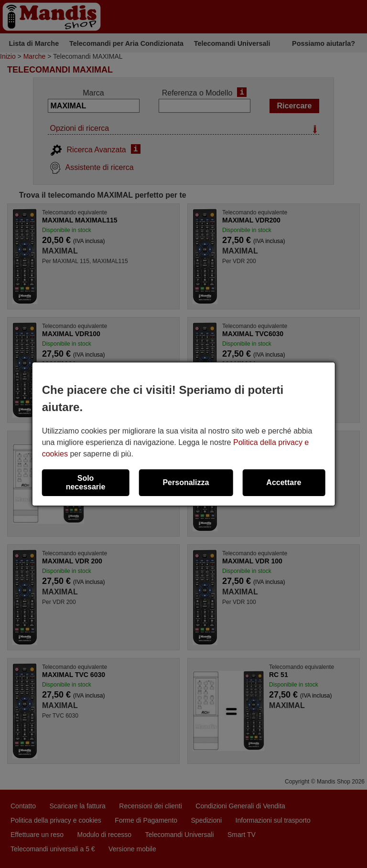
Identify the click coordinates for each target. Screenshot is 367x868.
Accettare (284, 482)
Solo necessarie (86, 482)
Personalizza (186, 482)
